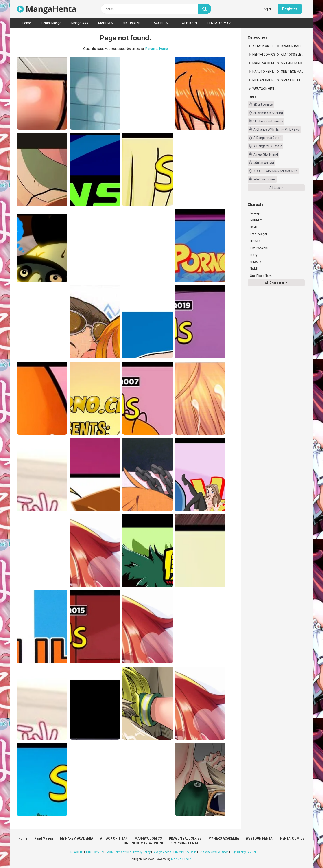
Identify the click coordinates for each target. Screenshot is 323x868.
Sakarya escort (162, 852)
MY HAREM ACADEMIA (293, 63)
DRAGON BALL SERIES (293, 46)
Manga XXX (80, 23)
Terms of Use (123, 852)
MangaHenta (47, 9)
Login (266, 9)
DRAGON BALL (160, 23)
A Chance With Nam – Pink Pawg (277, 129)
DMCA (109, 852)
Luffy (254, 255)
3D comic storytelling (268, 113)
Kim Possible (259, 248)
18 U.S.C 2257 (94, 852)
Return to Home (157, 49)
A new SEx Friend (266, 154)
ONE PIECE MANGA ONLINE (293, 72)
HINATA (255, 241)
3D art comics (263, 105)
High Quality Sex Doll (244, 852)
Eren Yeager (259, 234)
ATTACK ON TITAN (264, 46)
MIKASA (256, 262)
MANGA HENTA (181, 859)
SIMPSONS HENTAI (293, 80)
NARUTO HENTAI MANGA (264, 72)
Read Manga (44, 838)
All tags (276, 188)
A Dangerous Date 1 (268, 138)
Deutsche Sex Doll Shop (214, 852)
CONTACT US (75, 852)
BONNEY (256, 220)
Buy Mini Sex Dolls (185, 852)
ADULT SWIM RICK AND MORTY (275, 171)
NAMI (254, 269)
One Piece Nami (261, 276)
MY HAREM (131, 23)
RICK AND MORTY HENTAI (264, 80)
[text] (149, 9)
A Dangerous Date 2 (268, 146)
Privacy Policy (142, 852)
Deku (253, 227)
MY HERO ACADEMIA (224, 838)
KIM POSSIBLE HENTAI (293, 55)
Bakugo (255, 213)
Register (290, 9)
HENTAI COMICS (219, 23)
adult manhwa (264, 163)
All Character (276, 283)
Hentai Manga (51, 23)
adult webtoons (264, 179)
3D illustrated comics (268, 121)
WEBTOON (189, 23)
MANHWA (106, 23)
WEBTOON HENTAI (264, 89)
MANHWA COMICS (264, 63)
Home (26, 23)
